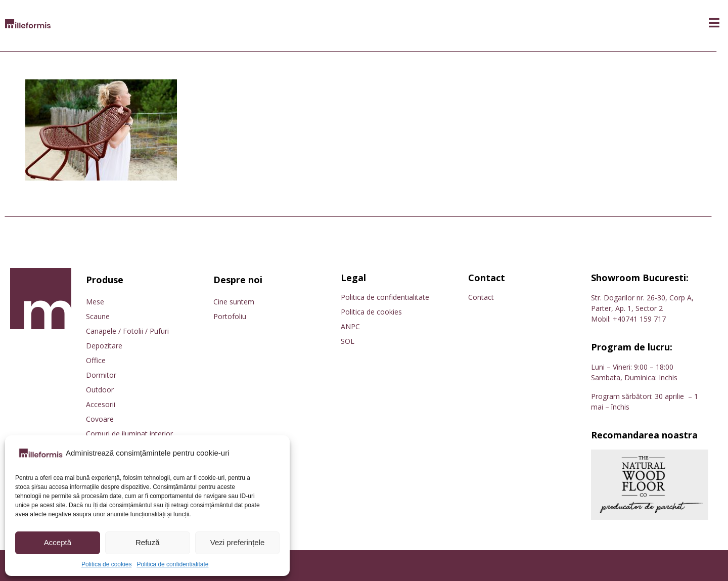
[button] (714, 23)
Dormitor (101, 375)
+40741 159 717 (639, 319)
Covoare (100, 419)
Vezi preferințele (238, 542)
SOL (348, 341)
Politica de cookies (106, 564)
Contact (481, 297)
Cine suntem (234, 302)
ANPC (350, 326)
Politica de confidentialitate (172, 564)
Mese (95, 302)
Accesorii (101, 404)
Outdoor (100, 390)
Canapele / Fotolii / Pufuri (127, 331)
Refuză (148, 542)
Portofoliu (230, 316)
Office (96, 360)
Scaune (98, 316)
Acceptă (58, 542)
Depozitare (104, 346)
